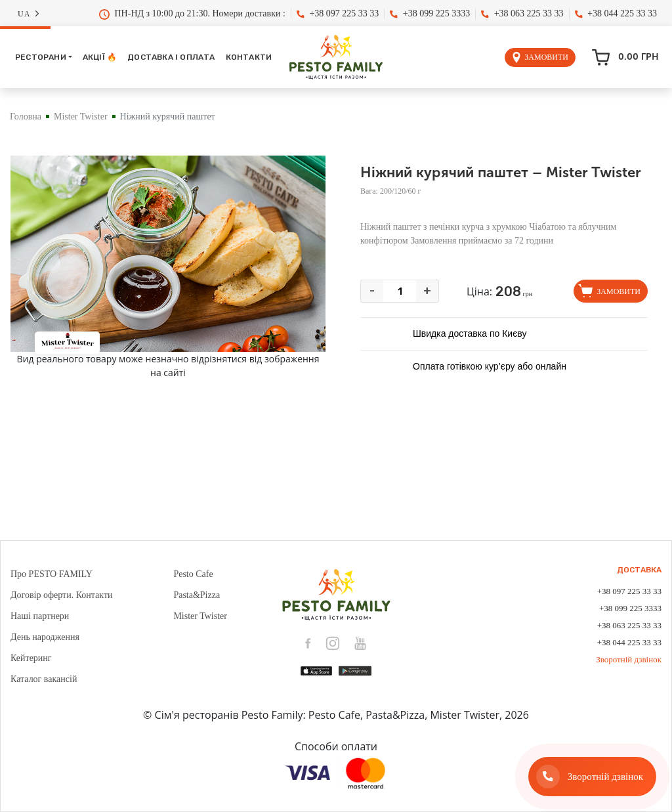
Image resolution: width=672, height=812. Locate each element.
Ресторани (41, 57)
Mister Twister (81, 117)
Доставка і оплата (171, 57)
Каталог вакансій (44, 679)
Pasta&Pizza (197, 595)
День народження (45, 637)
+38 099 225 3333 (430, 13)
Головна (26, 117)
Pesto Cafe (193, 574)
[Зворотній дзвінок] (592, 777)
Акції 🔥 (100, 57)
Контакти (249, 57)
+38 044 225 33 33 (616, 13)
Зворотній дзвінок (629, 659)
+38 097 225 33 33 (338, 13)
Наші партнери (40, 616)
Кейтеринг (31, 658)
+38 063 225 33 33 (522, 13)
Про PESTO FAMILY (52, 574)
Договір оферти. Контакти (62, 595)
